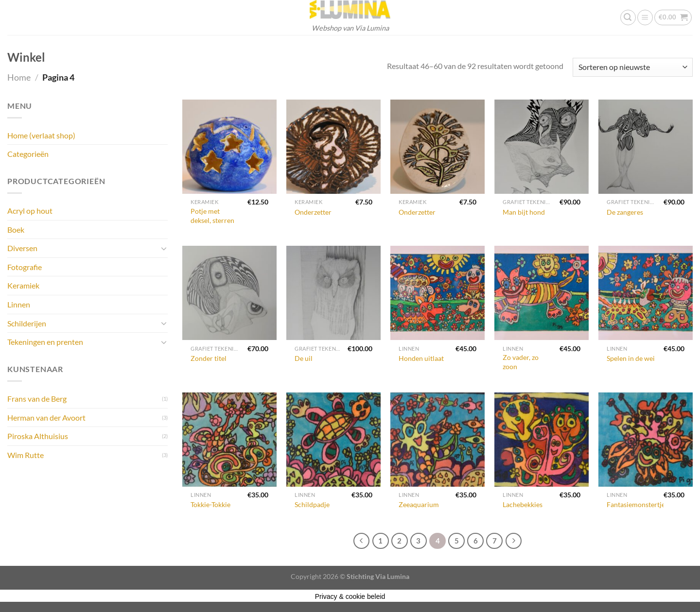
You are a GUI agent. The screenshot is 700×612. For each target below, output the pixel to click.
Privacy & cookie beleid (350, 596)
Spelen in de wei (631, 358)
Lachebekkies (523, 504)
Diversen (22, 248)
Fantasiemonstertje (636, 504)
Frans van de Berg (37, 399)
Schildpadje (312, 504)
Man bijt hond (524, 212)
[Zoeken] (628, 17)
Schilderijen (27, 323)
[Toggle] (164, 248)
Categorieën (28, 154)
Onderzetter (313, 212)
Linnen (19, 304)
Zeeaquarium (419, 504)
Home (19, 77)
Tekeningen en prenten (45, 342)
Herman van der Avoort (46, 417)
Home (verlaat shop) (41, 135)
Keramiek (23, 285)
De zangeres (625, 212)
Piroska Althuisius (38, 436)
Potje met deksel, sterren (212, 216)
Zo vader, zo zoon (521, 362)
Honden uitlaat (421, 358)
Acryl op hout (30, 211)
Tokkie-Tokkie (210, 504)
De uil (304, 358)
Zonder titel (209, 358)
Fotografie (25, 267)
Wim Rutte (26, 455)
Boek (16, 229)
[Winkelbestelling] (633, 67)
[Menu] (645, 17)
